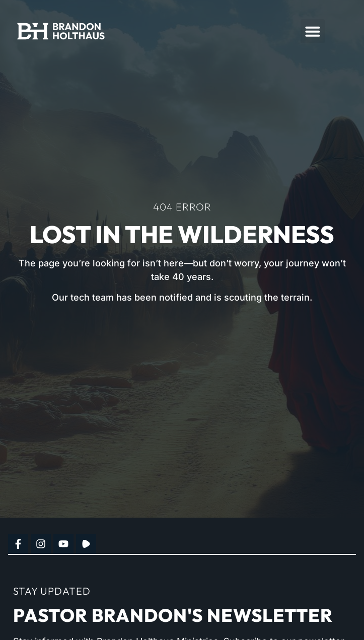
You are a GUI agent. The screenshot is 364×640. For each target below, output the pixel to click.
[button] (313, 31)
